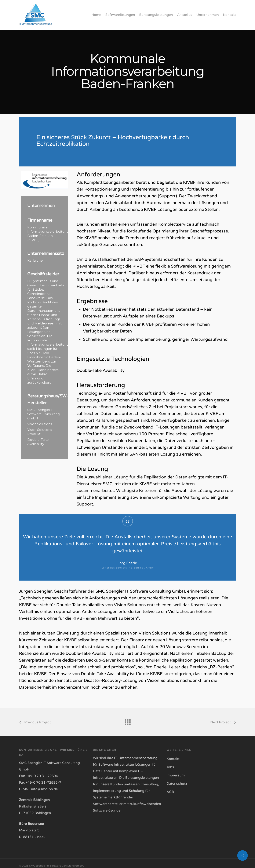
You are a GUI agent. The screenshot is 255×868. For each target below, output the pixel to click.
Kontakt (173, 759)
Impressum (176, 775)
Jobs (170, 767)
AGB (170, 792)
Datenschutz (177, 784)
